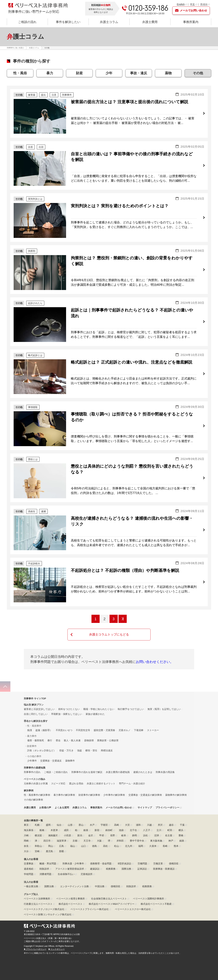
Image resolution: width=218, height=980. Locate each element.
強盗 (80, 740)
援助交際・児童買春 (104, 720)
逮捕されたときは (143, 762)
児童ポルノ (124, 720)
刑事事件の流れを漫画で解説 (87, 762)
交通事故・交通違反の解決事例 (145, 785)
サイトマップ (145, 797)
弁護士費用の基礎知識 (118, 762)
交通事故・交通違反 (51, 750)
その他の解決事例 (33, 789)
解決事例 (29, 780)
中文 (192, 4)
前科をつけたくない (69, 699)
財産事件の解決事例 (89, 785)
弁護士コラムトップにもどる (109, 634)
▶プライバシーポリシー (35, 939)
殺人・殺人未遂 (72, 730)
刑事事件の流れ (32, 762)
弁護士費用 (150, 22)
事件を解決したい (68, 22)
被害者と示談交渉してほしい (39, 699)
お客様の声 (45, 797)
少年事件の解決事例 (114, 785)
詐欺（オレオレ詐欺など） (42, 740)
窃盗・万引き (66, 740)
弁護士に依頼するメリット (101, 773)
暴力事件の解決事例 (64, 785)
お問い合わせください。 (155, 662)
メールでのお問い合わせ (119, 797)
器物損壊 (89, 730)
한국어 (204, 4)
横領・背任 (91, 740)
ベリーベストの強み (35, 769)
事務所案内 (191, 22)
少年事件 (32, 750)
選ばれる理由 (76, 773)
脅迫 (58, 730)
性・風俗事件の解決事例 (37, 785)
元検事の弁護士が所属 (36, 773)
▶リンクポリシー (57, 939)
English (181, 4)
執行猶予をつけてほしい (131, 699)
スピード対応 (58, 773)
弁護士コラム (109, 22)
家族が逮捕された (95, 704)
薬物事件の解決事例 (176, 785)
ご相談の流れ (27, 22)
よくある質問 (62, 797)
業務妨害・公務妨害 (108, 730)
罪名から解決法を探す (36, 711)
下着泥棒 (139, 720)
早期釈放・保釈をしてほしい (67, 704)
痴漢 (30, 720)
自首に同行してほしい (36, 704)
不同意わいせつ (64, 720)
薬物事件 (70, 750)
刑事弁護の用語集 (165, 762)
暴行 (50, 730)
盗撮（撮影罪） (44, 720)
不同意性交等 (83, 720)
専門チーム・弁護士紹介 (132, 773)
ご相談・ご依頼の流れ (56, 762)
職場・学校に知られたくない (99, 699)
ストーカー (153, 720)
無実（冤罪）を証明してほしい (164, 699)
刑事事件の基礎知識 (35, 757)
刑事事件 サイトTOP (35, 688)
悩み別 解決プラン (34, 694)
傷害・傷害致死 (36, 730)
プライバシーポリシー (167, 797)
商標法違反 (107, 740)
